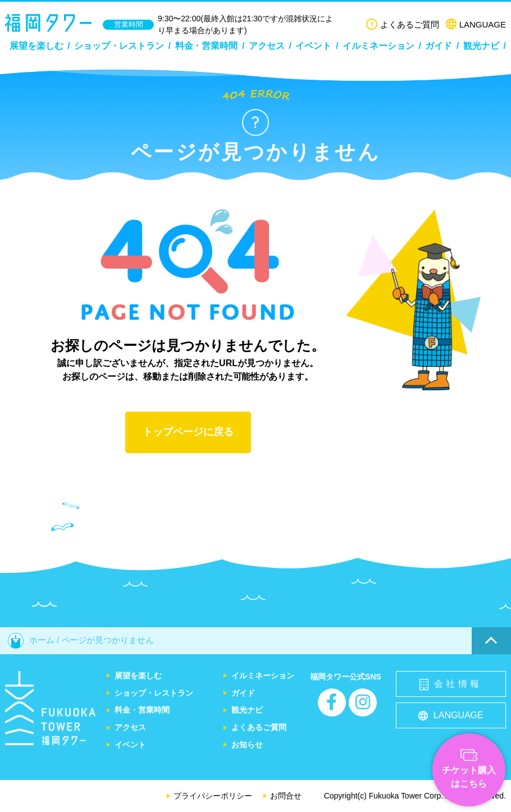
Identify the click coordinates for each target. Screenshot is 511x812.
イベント (313, 46)
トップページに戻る (188, 432)
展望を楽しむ (36, 46)
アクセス (267, 46)
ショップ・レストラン (119, 46)
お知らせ (247, 745)
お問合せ (286, 796)
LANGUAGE (476, 24)
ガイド (439, 46)
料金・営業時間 (207, 46)
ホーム (31, 640)
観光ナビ (481, 46)
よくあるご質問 (403, 24)
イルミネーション (378, 46)
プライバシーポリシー (213, 796)
